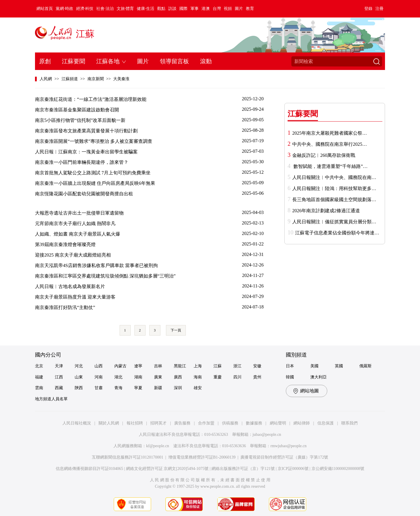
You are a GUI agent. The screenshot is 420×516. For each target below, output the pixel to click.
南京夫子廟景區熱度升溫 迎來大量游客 (75, 297)
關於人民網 (109, 423)
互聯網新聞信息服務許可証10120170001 (128, 457)
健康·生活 (146, 9)
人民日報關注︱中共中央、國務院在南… (334, 177)
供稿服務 (230, 423)
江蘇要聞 (73, 61)
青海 (118, 388)
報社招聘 (135, 423)
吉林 (158, 366)
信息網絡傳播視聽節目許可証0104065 (89, 469)
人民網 (46, 79)
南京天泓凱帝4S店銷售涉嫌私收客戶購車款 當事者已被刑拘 (96, 265)
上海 (198, 366)
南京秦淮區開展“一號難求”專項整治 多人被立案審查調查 (94, 141)
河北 (79, 366)
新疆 (158, 388)
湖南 (138, 377)
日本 (290, 366)
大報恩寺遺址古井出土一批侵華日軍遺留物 (79, 213)
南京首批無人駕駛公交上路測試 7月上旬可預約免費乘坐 (93, 173)
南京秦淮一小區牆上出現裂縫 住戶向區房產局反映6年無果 (95, 183)
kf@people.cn (158, 446)
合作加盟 (206, 423)
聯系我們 (349, 423)
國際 (183, 9)
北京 (39, 366)
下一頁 (176, 330)
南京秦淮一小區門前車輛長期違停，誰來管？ (82, 162)
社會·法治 (105, 9)
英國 (339, 366)
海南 (198, 377)
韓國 (290, 377)
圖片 (239, 9)
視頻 (228, 9)
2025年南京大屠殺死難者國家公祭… (330, 133)
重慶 (218, 377)
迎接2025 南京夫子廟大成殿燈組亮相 (73, 255)
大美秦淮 (121, 79)
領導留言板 (174, 61)
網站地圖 (309, 391)
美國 (314, 366)
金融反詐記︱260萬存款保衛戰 (324, 155)
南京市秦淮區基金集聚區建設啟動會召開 (77, 110)
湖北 (118, 377)
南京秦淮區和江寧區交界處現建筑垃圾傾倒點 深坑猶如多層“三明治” (105, 276)
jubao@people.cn (267, 435)
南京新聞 (96, 79)
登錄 (368, 9)
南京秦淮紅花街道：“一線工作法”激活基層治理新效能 (91, 99)
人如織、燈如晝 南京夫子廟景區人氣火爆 (78, 234)
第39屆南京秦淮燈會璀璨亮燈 (65, 244)
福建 (39, 377)
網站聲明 (278, 423)
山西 (99, 366)
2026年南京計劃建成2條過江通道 (326, 211)
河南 (99, 377)
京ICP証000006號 (293, 469)
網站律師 (302, 423)
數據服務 (254, 423)
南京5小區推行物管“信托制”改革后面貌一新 (80, 120)
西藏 (59, 388)
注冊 (379, 9)
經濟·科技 (85, 9)
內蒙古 (120, 366)
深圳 (178, 388)
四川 (237, 377)
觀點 (161, 9)
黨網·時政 (64, 9)
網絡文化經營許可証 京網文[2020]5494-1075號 (167, 469)
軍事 (195, 9)
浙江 (237, 366)
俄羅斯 (365, 366)
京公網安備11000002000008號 (338, 469)
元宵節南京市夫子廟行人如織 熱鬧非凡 (75, 223)
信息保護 (325, 423)
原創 (45, 61)
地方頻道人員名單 (51, 399)
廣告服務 (182, 423)
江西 (59, 377)
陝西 (79, 388)
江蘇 (85, 34)
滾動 (206, 61)
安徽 (257, 366)
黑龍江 (180, 366)
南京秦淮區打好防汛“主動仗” (65, 307)
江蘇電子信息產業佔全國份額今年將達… (337, 233)
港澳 (206, 9)
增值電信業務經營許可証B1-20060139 (202, 457)
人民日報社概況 (77, 423)
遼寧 (138, 366)
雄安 (198, 388)
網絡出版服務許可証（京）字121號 (243, 469)
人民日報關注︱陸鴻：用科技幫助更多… (334, 188)
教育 (250, 9)
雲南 (39, 388)
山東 (79, 377)
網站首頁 (45, 9)
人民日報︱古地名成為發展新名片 (70, 286)
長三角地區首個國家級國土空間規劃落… (334, 200)
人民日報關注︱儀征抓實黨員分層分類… (334, 222)
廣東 (158, 377)
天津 (59, 366)
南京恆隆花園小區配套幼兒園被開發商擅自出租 (84, 194)
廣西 (178, 377)
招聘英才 (158, 423)
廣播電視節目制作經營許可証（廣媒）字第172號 (284, 457)
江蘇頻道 (70, 79)
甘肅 (99, 388)
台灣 (217, 9)
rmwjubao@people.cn (288, 446)
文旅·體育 (125, 9)
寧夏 (138, 388)
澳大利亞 (318, 377)
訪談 (172, 9)
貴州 (257, 377)
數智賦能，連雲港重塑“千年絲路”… (330, 166)
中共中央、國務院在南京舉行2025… (330, 144)
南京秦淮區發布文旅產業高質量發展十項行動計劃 (86, 131)
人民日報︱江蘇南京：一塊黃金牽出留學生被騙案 (86, 152)
